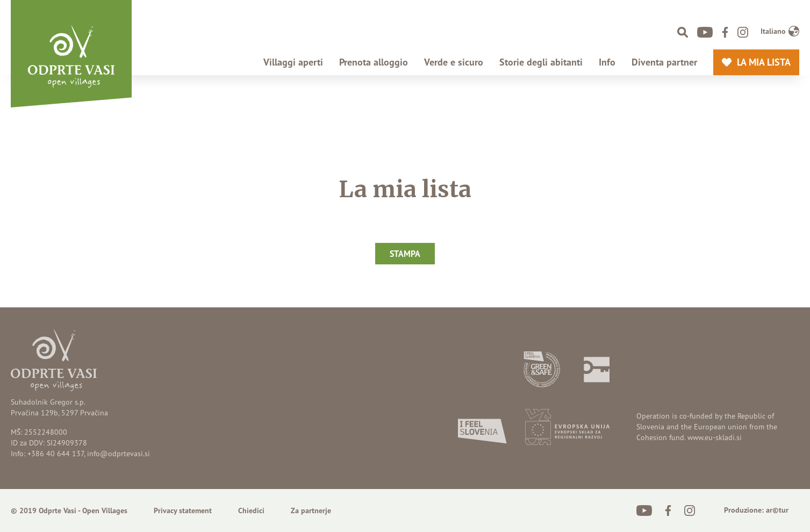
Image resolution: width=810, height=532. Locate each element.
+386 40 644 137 (56, 453)
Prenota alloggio (374, 62)
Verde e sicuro (454, 62)
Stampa (405, 254)
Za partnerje (311, 511)
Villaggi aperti (293, 62)
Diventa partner (664, 62)
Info (607, 62)
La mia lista (761, 62)
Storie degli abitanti (541, 62)
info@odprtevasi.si (119, 453)
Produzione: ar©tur (756, 510)
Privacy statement (183, 511)
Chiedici (251, 511)
